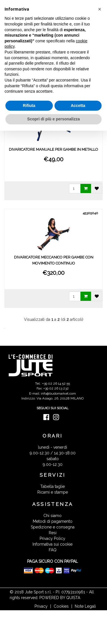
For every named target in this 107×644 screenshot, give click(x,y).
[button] (100, 9)
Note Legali (85, 606)
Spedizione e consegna (53, 527)
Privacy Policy (53, 538)
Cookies (61, 606)
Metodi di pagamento (53, 521)
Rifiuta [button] (29, 106)
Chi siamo (53, 516)
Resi (53, 533)
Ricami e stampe (53, 492)
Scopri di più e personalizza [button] (53, 119)
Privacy (41, 606)
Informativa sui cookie (53, 544)
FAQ (53, 550)
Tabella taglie (53, 486)
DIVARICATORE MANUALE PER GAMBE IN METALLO (53, 149)
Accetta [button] (78, 106)
